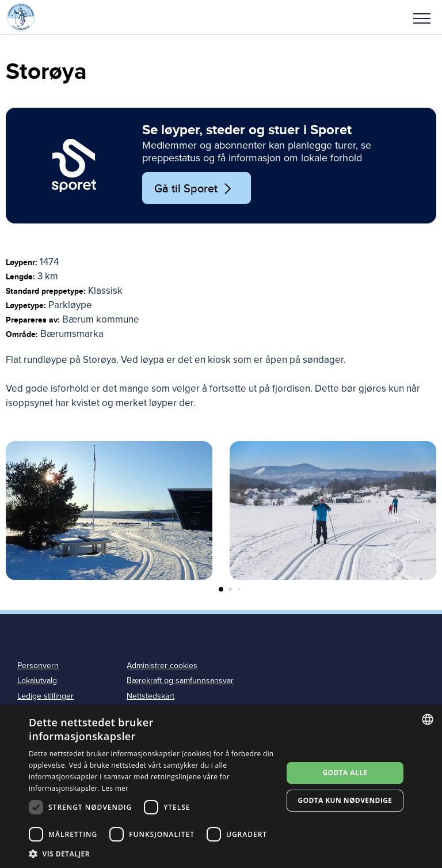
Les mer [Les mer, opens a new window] (115, 788)
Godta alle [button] (345, 773)
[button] (422, 17)
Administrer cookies (162, 666)
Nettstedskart (150, 696)
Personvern (38, 666)
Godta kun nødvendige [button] (345, 800)
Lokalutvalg (37, 681)
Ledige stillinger (45, 696)
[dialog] (221, 786)
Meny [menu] (422, 18)
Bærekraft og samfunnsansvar (180, 681)
